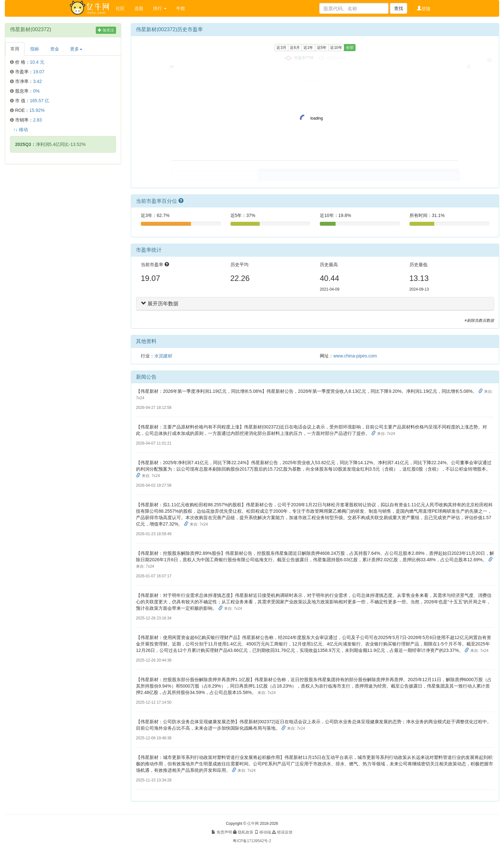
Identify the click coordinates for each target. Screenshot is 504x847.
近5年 (322, 48)
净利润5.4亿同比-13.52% (50, 144)
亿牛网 (253, 824)
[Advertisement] (63, 216)
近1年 (308, 48)
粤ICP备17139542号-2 (252, 841)
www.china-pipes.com (355, 356)
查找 (399, 8)
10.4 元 (37, 62)
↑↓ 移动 (21, 130)
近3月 (281, 48)
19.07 (39, 72)
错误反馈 (282, 832)
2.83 (37, 120)
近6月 (295, 48)
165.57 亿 (40, 101)
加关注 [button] (106, 30)
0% (36, 91)
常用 (15, 49)
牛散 (181, 8)
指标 (35, 49)
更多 (76, 49)
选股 (139, 8)
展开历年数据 (160, 304)
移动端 (263, 832)
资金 (55, 49)
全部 (350, 48)
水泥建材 (163, 356)
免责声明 (222, 832)
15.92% (37, 110)
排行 (160, 8)
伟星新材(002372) (31, 29)
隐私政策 (243, 832)
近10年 (336, 48)
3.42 (37, 81)
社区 (120, 8)
